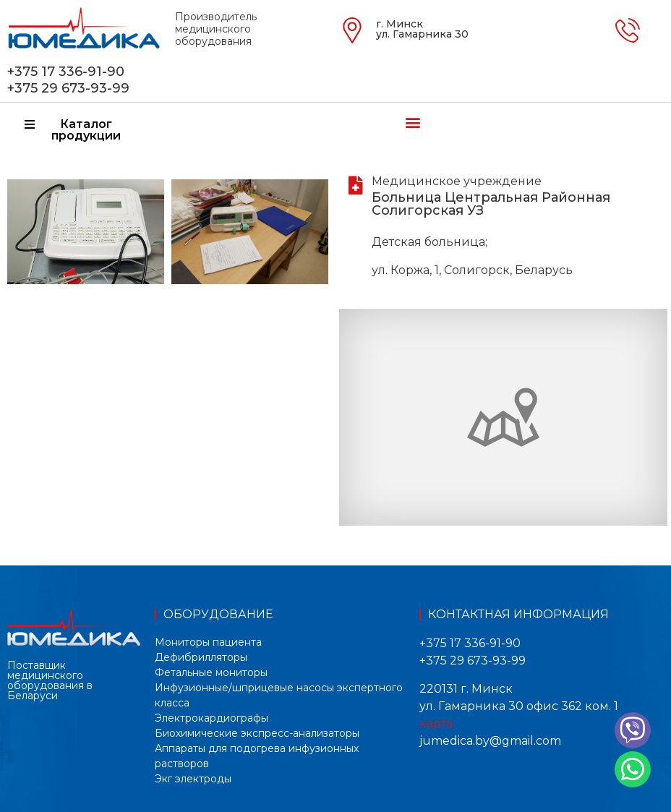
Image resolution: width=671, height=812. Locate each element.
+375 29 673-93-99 (68, 88)
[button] (413, 122)
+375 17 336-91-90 (66, 72)
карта (436, 723)
